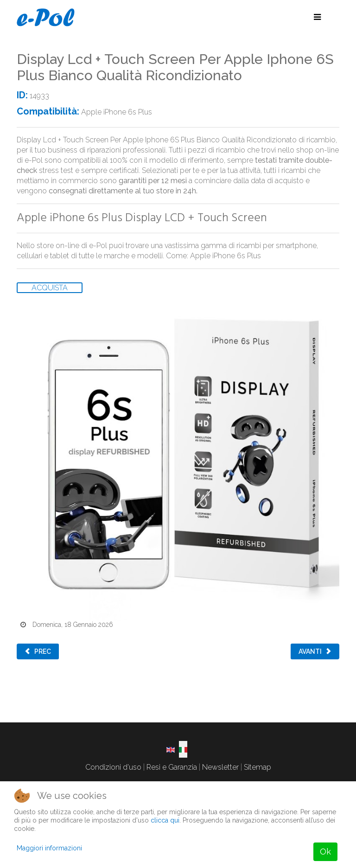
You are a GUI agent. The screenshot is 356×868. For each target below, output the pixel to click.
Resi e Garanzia (172, 767)
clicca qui (165, 820)
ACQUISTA (50, 288)
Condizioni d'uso (113, 767)
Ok (325, 852)
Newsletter (220, 767)
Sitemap (257, 767)
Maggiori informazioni (49, 848)
